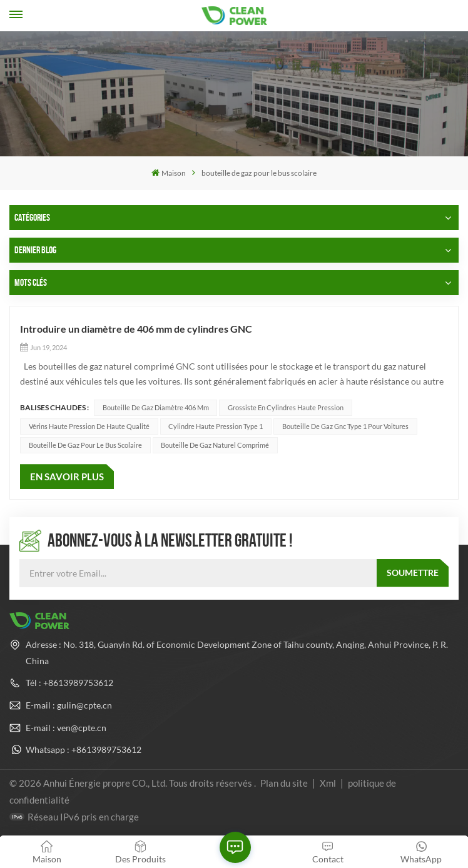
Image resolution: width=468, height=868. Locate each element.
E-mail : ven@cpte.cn (66, 728)
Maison (169, 173)
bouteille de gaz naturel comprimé (215, 445)
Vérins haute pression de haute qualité (89, 426)
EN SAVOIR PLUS (67, 477)
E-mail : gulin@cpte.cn (69, 705)
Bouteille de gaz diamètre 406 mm (156, 407)
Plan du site (285, 783)
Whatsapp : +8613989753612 (84, 749)
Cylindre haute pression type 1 (216, 426)
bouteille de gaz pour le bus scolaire (85, 445)
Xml (328, 783)
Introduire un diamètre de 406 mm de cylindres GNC (136, 329)
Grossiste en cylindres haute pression (286, 407)
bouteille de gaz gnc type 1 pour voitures (345, 426)
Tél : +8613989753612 (69, 683)
